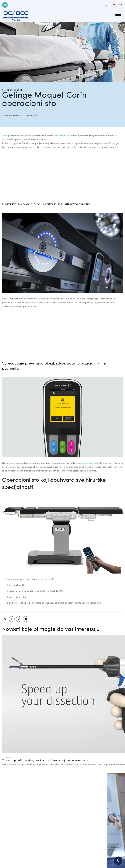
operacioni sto (62, 136)
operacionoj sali (86, 463)
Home (4, 115)
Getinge (6, 136)
